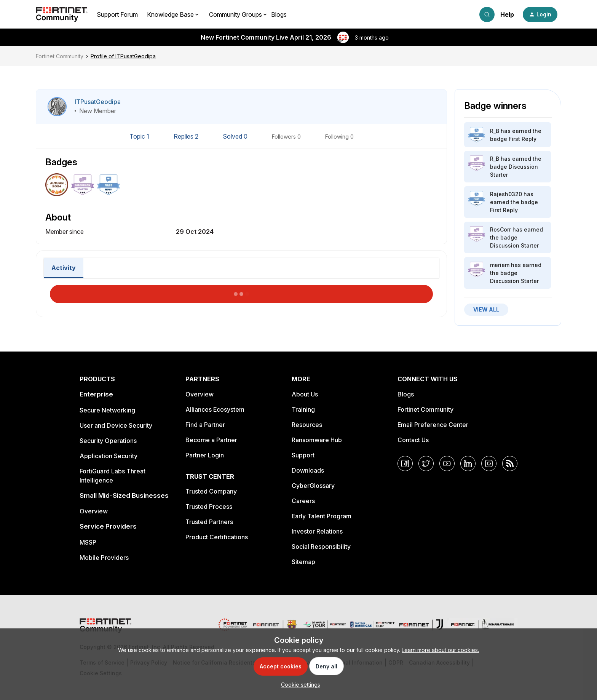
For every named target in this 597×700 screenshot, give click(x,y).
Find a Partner (205, 425)
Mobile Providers (104, 558)
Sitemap (303, 562)
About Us (305, 394)
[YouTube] (447, 463)
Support (303, 455)
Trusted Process (209, 507)
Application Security (109, 456)
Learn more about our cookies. (440, 650)
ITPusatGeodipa (98, 102)
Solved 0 (236, 136)
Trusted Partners (209, 522)
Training (303, 409)
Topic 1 (140, 136)
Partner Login (205, 455)
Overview (94, 511)
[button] (540, 14)
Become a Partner (211, 440)
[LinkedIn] (468, 463)
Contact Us (413, 440)
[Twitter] (426, 463)
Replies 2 (187, 136)
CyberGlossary (313, 486)
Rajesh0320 (506, 194)
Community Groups (235, 14)
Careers (303, 501)
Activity (64, 268)
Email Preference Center (433, 425)
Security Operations (108, 441)
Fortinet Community (60, 56)
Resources (307, 425)
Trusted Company (211, 491)
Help (507, 14)
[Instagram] (489, 463)
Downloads (308, 470)
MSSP (88, 542)
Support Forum (117, 14)
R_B (495, 131)
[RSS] (510, 463)
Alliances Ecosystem (215, 409)
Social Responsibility (321, 547)
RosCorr (500, 229)
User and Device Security (116, 425)
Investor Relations (317, 531)
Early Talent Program (322, 516)
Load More (241, 292)
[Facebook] (405, 463)
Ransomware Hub (317, 440)
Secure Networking (107, 410)
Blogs (279, 14)
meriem (500, 265)
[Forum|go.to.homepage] (62, 14)
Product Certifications (217, 537)
